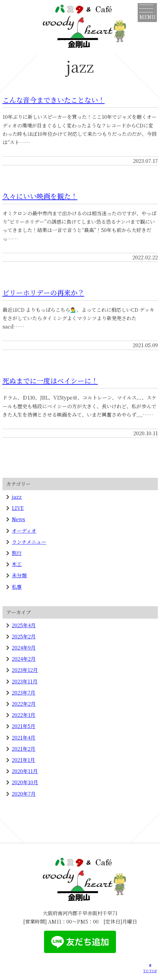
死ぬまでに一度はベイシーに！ (50, 380)
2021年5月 (24, 726)
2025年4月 (24, 625)
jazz (17, 497)
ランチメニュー (29, 542)
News (18, 519)
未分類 (19, 575)
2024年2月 (24, 659)
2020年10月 (25, 782)
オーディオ (24, 531)
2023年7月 (24, 693)
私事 (17, 587)
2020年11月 (25, 771)
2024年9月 (24, 648)
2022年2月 (24, 704)
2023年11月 (25, 681)
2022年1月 (24, 715)
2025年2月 (24, 636)
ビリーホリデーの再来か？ (43, 292)
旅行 (17, 553)
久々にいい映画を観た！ (40, 196)
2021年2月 (24, 749)
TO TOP (150, 968)
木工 (17, 564)
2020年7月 (24, 794)
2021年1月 (23, 760)
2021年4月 (24, 738)
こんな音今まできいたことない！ (54, 100)
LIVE (18, 508)
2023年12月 (25, 670)
